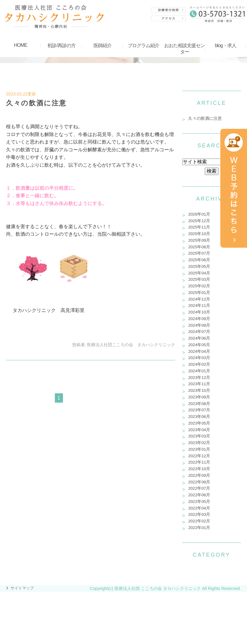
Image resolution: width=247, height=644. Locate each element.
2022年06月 (199, 495)
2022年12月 (199, 456)
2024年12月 (199, 299)
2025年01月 (199, 293)
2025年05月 (199, 266)
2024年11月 (199, 305)
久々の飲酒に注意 (36, 103)
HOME (20, 45)
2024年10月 (199, 312)
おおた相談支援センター (185, 49)
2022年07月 (199, 488)
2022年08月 (199, 482)
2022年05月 (199, 502)
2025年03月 (199, 279)
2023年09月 (199, 397)
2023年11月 (199, 384)
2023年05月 (199, 423)
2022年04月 (199, 508)
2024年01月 (199, 371)
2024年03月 (199, 358)
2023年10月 (199, 390)
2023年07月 (199, 410)
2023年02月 (199, 443)
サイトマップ (22, 588)
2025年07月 (199, 253)
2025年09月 (199, 240)
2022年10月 (199, 469)
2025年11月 (199, 227)
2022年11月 (199, 462)
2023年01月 (199, 449)
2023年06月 (199, 417)
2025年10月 (199, 234)
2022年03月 (199, 514)
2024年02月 (199, 364)
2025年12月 (199, 221)
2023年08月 (199, 404)
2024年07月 (199, 332)
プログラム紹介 (143, 45)
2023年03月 (199, 436)
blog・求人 (226, 45)
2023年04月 (199, 430)
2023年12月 (199, 378)
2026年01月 (199, 214)
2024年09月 (199, 319)
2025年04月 (199, 273)
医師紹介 (103, 45)
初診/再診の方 (61, 45)
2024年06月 (199, 338)
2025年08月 (199, 247)
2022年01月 (199, 528)
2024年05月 (199, 345)
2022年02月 (199, 521)
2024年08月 (199, 325)
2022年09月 (199, 475)
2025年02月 (199, 286)
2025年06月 (199, 260)
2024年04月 (199, 351)
